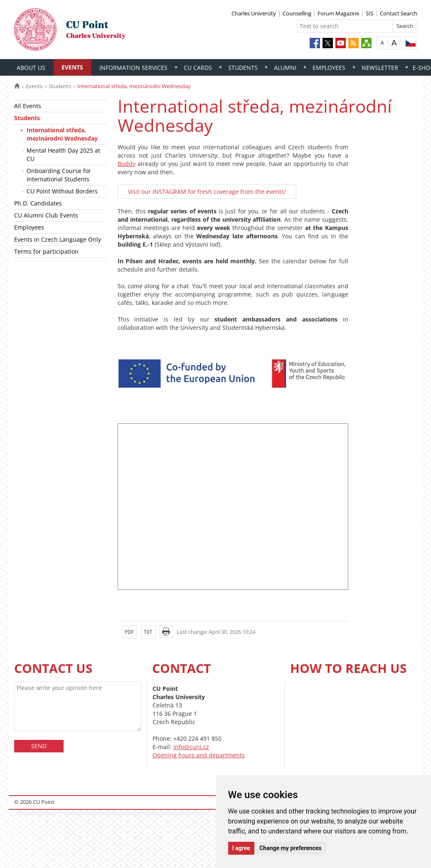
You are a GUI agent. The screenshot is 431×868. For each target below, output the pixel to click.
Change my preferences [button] (290, 848)
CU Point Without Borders (62, 191)
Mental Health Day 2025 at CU (63, 155)
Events (72, 67)
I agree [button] (241, 848)
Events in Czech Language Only (58, 239)
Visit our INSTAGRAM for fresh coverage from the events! (207, 192)
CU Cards (198, 68)
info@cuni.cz (191, 747)
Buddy (127, 164)
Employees (329, 68)
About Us (31, 68)
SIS (369, 13)
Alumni (285, 68)
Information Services (133, 68)
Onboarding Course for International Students (59, 175)
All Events (28, 106)
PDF (129, 632)
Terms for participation (46, 251)
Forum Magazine (338, 13)
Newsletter (380, 68)
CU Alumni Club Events (46, 215)
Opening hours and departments (199, 755)
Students (243, 68)
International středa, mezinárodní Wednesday (62, 134)
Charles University (254, 13)
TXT (148, 632)
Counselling (298, 13)
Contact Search (399, 13)
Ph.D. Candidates (38, 203)
